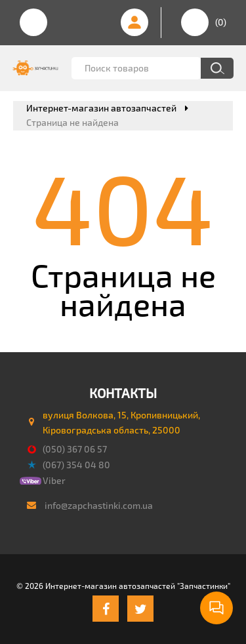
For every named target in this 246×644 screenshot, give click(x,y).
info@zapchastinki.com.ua (99, 505)
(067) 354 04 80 (76, 465)
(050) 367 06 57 (75, 449)
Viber (54, 480)
